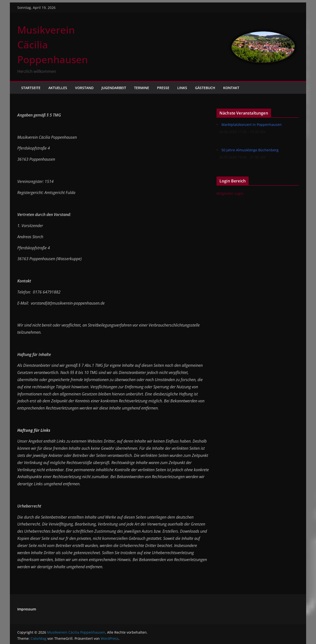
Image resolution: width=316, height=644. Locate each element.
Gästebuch (205, 88)
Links (182, 88)
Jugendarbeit (114, 88)
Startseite (31, 88)
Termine (142, 88)
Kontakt (231, 88)
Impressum (27, 609)
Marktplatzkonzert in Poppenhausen (252, 125)
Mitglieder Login (230, 193)
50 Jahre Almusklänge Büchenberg (250, 150)
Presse (163, 88)
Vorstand (84, 88)
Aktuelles (58, 88)
